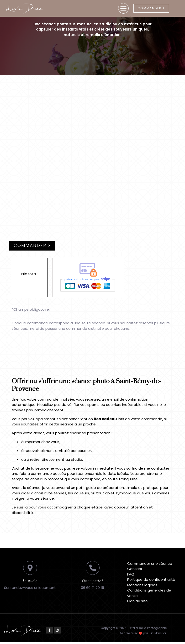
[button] (119, 8)
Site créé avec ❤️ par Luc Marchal (142, 635)
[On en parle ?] (93, 570)
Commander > (33, 247)
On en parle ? (92, 583)
